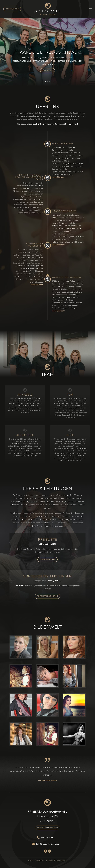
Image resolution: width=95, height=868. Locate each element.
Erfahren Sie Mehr (47, 596)
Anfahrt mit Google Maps (47, 827)
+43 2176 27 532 (47, 838)
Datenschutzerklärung (56, 861)
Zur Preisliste (47, 559)
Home (31, 861)
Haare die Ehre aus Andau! (47, 52)
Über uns (48, 71)
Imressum (40, 861)
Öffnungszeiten (12, 9)
